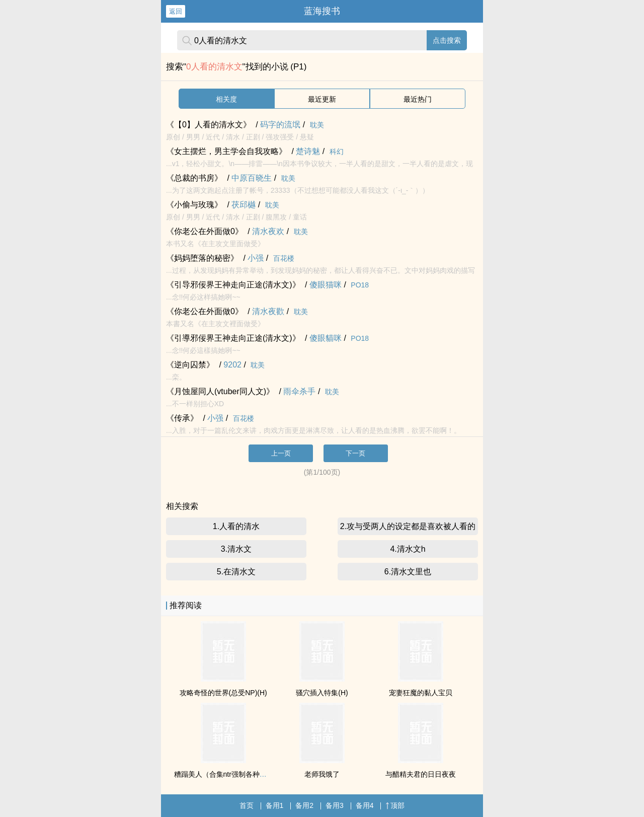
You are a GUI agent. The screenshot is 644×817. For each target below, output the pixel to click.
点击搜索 (447, 40)
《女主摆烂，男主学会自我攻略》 (226, 151)
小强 (256, 258)
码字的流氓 (280, 125)
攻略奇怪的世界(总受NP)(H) (223, 693)
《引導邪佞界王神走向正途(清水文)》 (233, 338)
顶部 (395, 805)
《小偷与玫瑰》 (194, 205)
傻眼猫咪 (326, 285)
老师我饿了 (322, 774)
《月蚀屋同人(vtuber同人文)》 (220, 391)
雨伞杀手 (299, 391)
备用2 (304, 805)
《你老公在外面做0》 (205, 231)
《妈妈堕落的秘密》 (202, 258)
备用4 (365, 805)
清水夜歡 (268, 311)
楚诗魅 (308, 151)
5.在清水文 (236, 572)
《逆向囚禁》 (190, 365)
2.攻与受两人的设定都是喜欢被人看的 (408, 526)
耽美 (317, 125)
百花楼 (284, 258)
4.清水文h (408, 549)
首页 (247, 805)
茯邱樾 (244, 205)
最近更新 (322, 99)
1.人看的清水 (236, 526)
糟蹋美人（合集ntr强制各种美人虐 (227, 774)
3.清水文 (236, 549)
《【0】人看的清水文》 (209, 125)
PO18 (360, 285)
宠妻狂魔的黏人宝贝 (421, 693)
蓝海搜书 (322, 11)
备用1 (275, 805)
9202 (232, 365)
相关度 (226, 99)
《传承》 (182, 418)
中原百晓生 (252, 178)
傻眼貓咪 (326, 338)
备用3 (335, 805)
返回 (176, 11)
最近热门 (418, 99)
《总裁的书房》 (194, 178)
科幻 (337, 152)
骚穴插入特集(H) (322, 693)
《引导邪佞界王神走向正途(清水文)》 (233, 285)
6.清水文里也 (408, 572)
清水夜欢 (268, 231)
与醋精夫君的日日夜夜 (421, 774)
